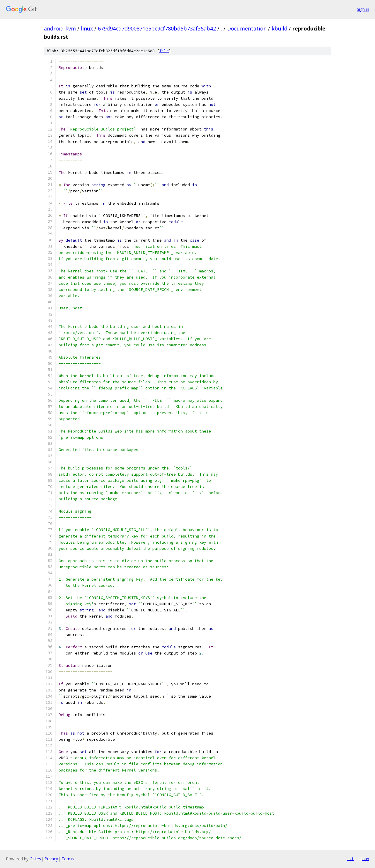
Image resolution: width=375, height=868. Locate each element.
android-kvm (60, 28)
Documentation (247, 28)
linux (87, 28)
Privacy (51, 859)
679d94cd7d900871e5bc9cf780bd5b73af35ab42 (157, 28)
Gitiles (35, 859)
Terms (68, 859)
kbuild (279, 28)
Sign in (363, 9)
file (164, 51)
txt (350, 859)
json (364, 859)
